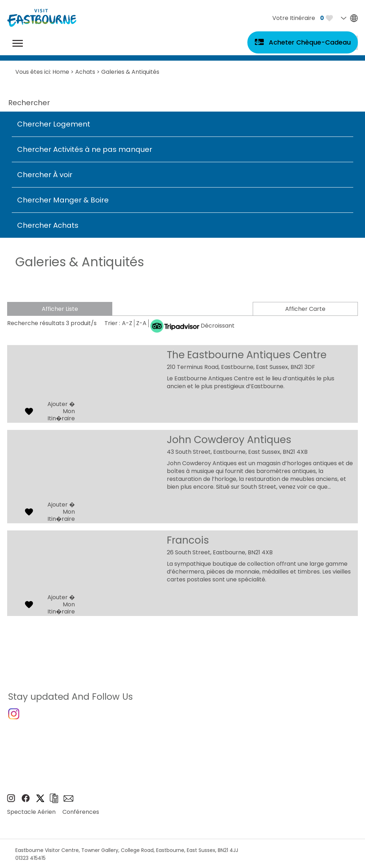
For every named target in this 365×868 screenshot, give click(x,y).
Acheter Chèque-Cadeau (310, 42)
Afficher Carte (306, 309)
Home (61, 72)
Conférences (81, 818)
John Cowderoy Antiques (229, 440)
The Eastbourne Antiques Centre (247, 355)
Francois (188, 540)
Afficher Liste (59, 309)
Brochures (54, 804)
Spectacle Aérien (31, 818)
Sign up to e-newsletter (68, 804)
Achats (85, 72)
